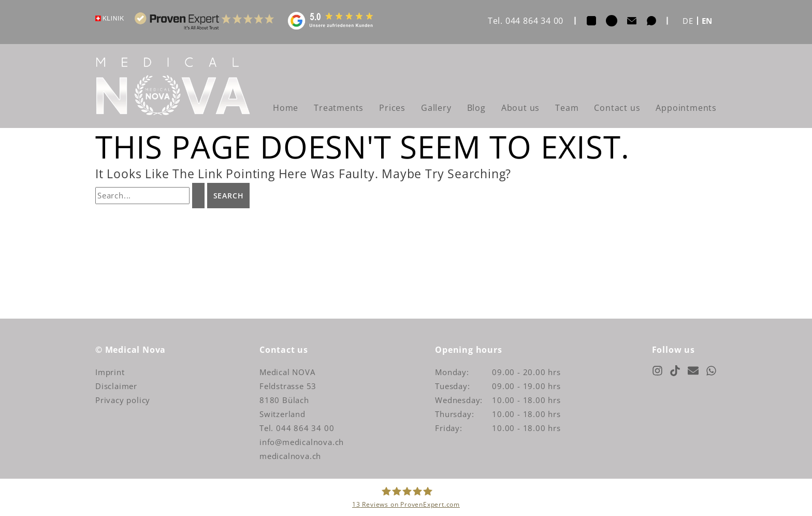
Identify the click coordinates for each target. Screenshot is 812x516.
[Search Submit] (198, 196)
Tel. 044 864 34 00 (526, 21)
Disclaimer (116, 386)
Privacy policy (123, 400)
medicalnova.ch (290, 456)
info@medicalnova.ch (302, 442)
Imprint (110, 372)
